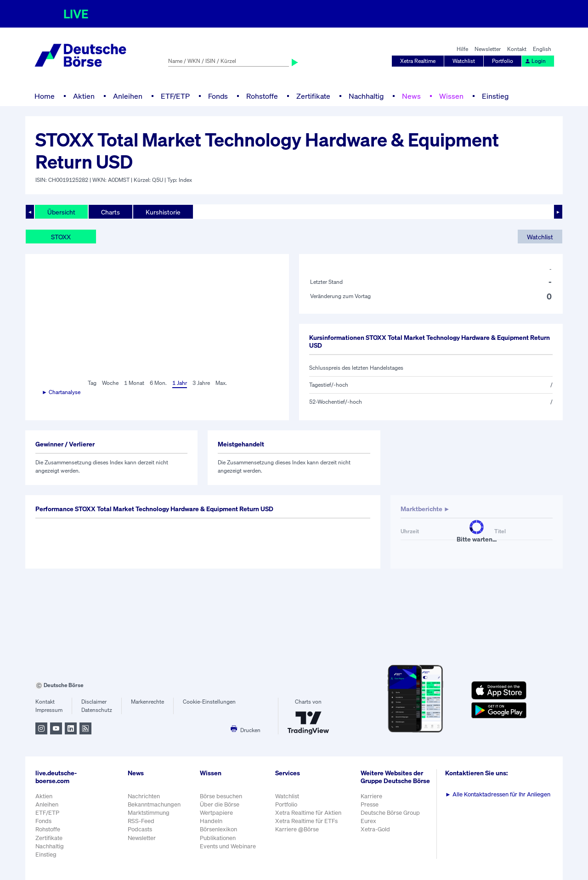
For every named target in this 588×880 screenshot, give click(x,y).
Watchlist (464, 61)
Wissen (451, 96)
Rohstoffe (262, 96)
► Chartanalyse (61, 392)
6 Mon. (158, 383)
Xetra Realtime (418, 61)
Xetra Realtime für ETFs (306, 821)
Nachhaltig (366, 96)
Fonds (218, 96)
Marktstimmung (149, 813)
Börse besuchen (221, 796)
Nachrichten (144, 796)
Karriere (371, 796)
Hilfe (462, 49)
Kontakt (517, 49)
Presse (370, 804)
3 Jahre (201, 383)
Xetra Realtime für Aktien (308, 813)
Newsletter (488, 49)
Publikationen (218, 838)
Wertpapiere (216, 813)
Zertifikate (313, 96)
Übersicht (61, 212)
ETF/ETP (175, 96)
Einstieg (495, 96)
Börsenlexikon (218, 829)
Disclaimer (94, 702)
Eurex (368, 821)
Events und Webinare (228, 846)
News (411, 96)
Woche (110, 383)
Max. (221, 383)
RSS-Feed (141, 821)
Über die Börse (220, 804)
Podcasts (140, 829)
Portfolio (503, 61)
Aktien (84, 96)
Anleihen (128, 96)
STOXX (61, 237)
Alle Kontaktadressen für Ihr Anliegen (498, 794)
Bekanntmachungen (154, 804)
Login (535, 61)
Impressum (49, 710)
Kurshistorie (163, 212)
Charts (110, 212)
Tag (92, 383)
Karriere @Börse (297, 829)
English (542, 49)
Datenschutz (97, 710)
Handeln (211, 821)
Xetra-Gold (375, 829)
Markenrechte (147, 702)
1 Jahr (180, 383)
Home (45, 96)
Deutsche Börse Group (390, 813)
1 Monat (134, 383)
